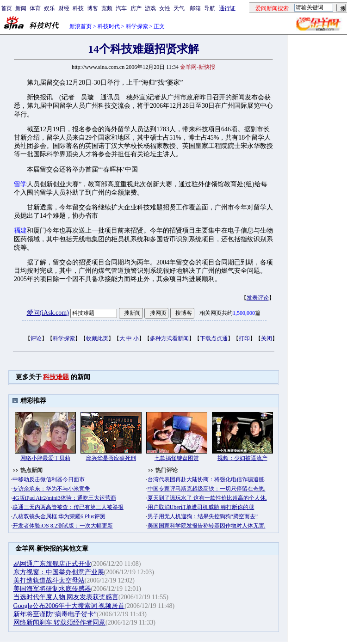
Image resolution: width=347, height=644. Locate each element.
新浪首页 (81, 26)
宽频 (107, 8)
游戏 (150, 8)
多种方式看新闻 (169, 338)
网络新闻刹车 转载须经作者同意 (60, 623)
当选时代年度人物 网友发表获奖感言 (66, 597)
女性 (165, 8)
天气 (179, 8)
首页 (6, 8)
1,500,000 (244, 313)
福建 (20, 230)
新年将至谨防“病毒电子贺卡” (55, 614)
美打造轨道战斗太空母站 (49, 580)
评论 (36, 338)
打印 (244, 338)
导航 (210, 8)
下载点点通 (214, 338)
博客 (93, 8)
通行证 (227, 8)
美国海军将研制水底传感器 (52, 589)
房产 (136, 8)
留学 (20, 184)
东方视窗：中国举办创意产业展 (59, 572)
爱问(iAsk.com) (48, 313)
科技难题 (56, 377)
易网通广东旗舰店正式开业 (52, 564)
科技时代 (109, 26)
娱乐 (50, 8)
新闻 (21, 8)
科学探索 (137, 26)
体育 (35, 8)
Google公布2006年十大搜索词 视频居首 (69, 606)
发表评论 (258, 298)
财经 (64, 8)
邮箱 (195, 8)
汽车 (121, 8)
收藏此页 (97, 338)
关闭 (266, 338)
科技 (78, 8)
